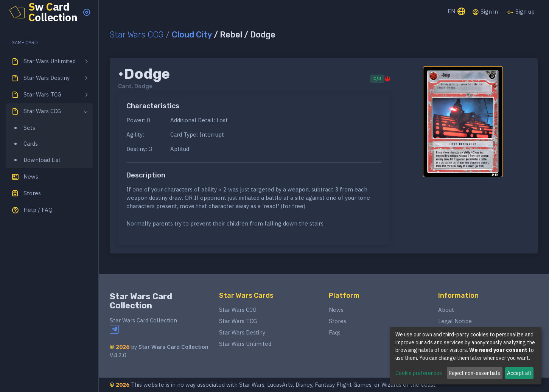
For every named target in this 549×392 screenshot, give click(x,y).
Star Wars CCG (137, 35)
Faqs (335, 332)
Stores (337, 321)
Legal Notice (455, 321)
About (446, 310)
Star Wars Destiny (242, 332)
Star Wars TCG (238, 321)
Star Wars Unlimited (245, 344)
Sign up (521, 12)
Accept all (519, 373)
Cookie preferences (419, 373)
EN (457, 12)
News (336, 310)
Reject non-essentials (474, 373)
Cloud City (192, 35)
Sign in (485, 12)
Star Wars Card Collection (141, 301)
